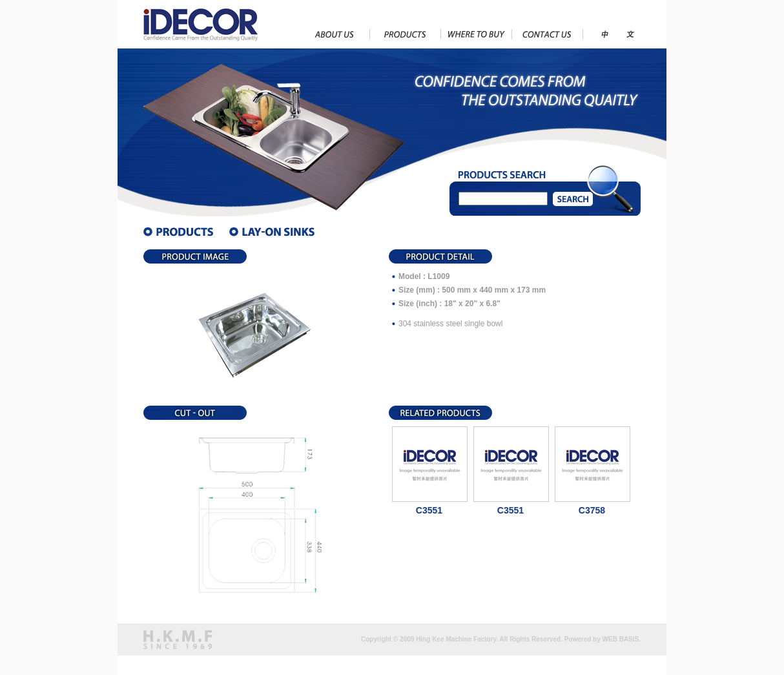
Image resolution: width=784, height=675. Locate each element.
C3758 (592, 510)
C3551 (429, 510)
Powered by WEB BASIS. (603, 639)
